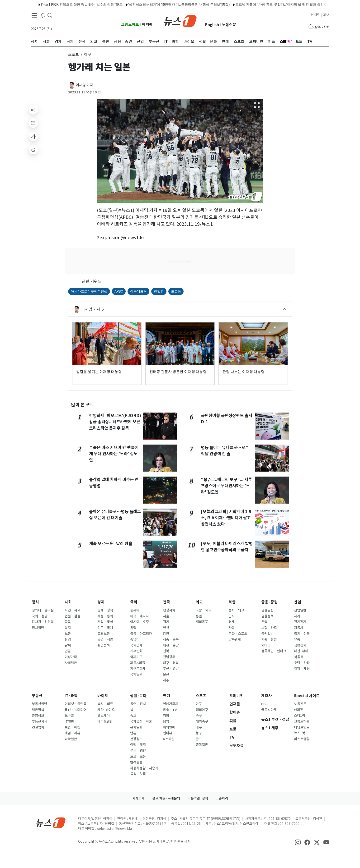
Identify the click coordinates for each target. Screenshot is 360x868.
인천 (166, 628)
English (212, 25)
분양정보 (38, 716)
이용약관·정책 (198, 798)
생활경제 (300, 645)
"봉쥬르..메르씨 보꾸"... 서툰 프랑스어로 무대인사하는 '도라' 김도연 (226, 486)
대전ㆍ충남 (171, 645)
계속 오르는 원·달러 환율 (111, 544)
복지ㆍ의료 (105, 704)
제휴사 (267, 696)
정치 (35, 602)
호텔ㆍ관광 (302, 663)
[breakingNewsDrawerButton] (43, 15)
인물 (68, 651)
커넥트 (315, 15)
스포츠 (201, 696)
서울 (166, 616)
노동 (68, 634)
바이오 (103, 696)
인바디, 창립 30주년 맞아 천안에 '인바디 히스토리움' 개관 (90, 5)
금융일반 (267, 610)
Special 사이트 (307, 696)
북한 (232, 602)
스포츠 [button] (73, 55)
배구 (199, 727)
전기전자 (300, 622)
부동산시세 (40, 721)
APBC (119, 291)
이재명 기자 (84, 85)
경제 (101, 602)
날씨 (68, 645)
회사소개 (138, 798)
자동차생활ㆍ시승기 (144, 768)
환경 (68, 639)
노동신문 (229, 25)
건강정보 (136, 739)
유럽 (133, 628)
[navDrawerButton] (34, 15)
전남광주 (169, 657)
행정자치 (169, 610)
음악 (166, 721)
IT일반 (69, 721)
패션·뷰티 (301, 651)
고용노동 (104, 634)
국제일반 (136, 675)
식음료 (299, 657)
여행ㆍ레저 (138, 745)
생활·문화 (138, 696)
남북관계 (235, 639)
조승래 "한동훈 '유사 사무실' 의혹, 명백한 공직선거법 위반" (268, 5)
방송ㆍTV (170, 710)
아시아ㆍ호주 (140, 622)
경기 (166, 622)
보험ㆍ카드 (269, 628)
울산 (166, 675)
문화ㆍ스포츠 (238, 634)
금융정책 (267, 616)
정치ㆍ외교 (236, 610)
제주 (166, 680)
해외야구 (202, 710)
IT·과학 (71, 696)
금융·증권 (269, 602)
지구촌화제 (138, 669)
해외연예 (169, 727)
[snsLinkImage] (298, 842)
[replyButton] (33, 123)
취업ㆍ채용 (302, 669)
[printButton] (33, 150)
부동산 (37, 696)
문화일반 (136, 727)
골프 (199, 739)
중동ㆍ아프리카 (141, 634)
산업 (298, 602)
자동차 (299, 628)
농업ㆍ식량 (105, 639)
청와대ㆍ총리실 (43, 610)
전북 (166, 651)
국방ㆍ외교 (204, 610)
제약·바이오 (106, 710)
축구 (199, 716)
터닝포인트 (302, 727)
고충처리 (222, 798)
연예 (166, 696)
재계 (297, 616)
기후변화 (136, 651)
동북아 (135, 610)
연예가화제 (171, 704)
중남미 (135, 639)
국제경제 (136, 645)
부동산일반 (40, 704)
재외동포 (202, 622)
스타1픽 (300, 716)
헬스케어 (104, 716)
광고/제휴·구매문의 (166, 798)
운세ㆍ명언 (138, 751)
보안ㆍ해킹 (72, 727)
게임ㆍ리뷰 (72, 733)
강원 (166, 634)
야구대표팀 (138, 291)
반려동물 (136, 762)
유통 (297, 639)
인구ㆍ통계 (105, 628)
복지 (68, 628)
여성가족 (71, 657)
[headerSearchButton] (50, 15)
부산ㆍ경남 (171, 669)
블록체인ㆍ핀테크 (274, 651)
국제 (134, 602)
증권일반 (267, 634)
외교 (199, 602)
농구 (199, 733)
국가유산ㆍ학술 (141, 721)
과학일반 (71, 739)
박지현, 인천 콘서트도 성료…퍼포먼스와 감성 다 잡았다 (179, 5)
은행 (264, 622)
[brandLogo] (180, 21)
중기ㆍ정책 (302, 634)
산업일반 (300, 610)
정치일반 (38, 628)
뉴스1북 (300, 733)
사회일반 (71, 663)
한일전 (159, 291)
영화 (166, 716)
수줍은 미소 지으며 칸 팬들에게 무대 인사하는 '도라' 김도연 (114, 454)
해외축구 (202, 721)
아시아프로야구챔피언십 (89, 291)
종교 (133, 716)
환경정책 (104, 645)
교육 (68, 622)
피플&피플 (138, 663)
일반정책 (38, 710)
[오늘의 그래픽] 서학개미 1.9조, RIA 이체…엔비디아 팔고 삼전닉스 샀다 (226, 518)
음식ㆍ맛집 (138, 774)
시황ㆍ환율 (269, 639)
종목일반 (202, 745)
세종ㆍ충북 (171, 639)
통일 (199, 616)
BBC (264, 704)
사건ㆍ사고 (72, 610)
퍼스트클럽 (302, 739)
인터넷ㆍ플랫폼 (76, 704)
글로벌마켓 (269, 710)
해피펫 (147, 25)
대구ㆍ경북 (171, 663)
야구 (199, 704)
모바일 (69, 716)
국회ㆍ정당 (40, 616)
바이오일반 (105, 721)
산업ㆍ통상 (105, 622)
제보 (326, 15)
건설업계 (38, 727)
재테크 (266, 645)
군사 (232, 616)
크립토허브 (130, 25)
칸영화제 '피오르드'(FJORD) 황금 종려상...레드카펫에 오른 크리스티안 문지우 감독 (115, 422)
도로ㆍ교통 (138, 757)
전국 (166, 602)
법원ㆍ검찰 (72, 616)
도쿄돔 (176, 291)
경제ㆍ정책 (105, 610)
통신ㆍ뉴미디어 (76, 710)
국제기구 (136, 657)
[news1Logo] (51, 823)
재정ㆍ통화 (105, 616)
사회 (68, 602)
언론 (133, 733)
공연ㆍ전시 (138, 704)
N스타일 (169, 739)
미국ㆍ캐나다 (140, 616)
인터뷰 (168, 733)
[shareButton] (33, 110)
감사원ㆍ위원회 (43, 622)
